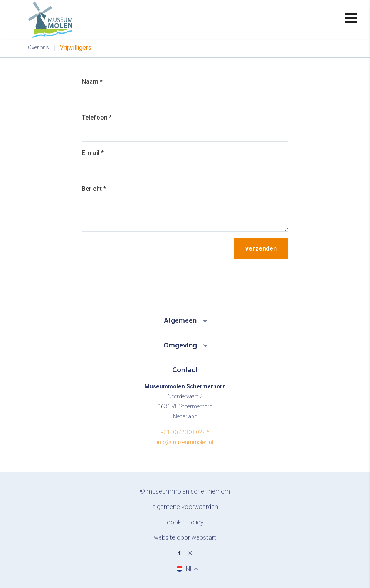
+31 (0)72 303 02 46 (185, 432)
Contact (185, 371)
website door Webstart (185, 538)
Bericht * (94, 189)
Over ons (38, 48)
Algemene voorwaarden (185, 507)
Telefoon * (97, 117)
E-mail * (93, 153)
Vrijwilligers (76, 48)
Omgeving (180, 346)
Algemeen (180, 321)
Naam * (92, 82)
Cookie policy (185, 522)
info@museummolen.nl (185, 442)
